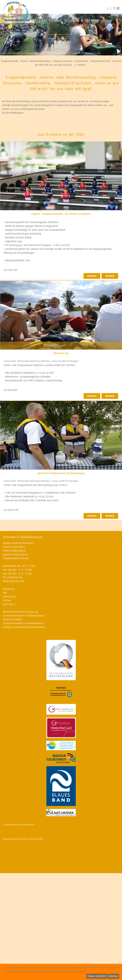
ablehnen (113, 976)
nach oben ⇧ (10, 604)
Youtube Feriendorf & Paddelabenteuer (23, 623)
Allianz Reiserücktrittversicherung (20, 612)
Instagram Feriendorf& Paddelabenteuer (24, 627)
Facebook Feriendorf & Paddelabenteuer (24, 616)
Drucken (7, 600)
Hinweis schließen (97, 976)
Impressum (9, 589)
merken (81, 65)
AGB (5, 593)
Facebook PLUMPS (12, 619)
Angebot (92, 276)
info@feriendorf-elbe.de (16, 558)
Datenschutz (9, 597)
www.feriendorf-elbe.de (15, 554)
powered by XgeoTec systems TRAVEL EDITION (23, 839)
